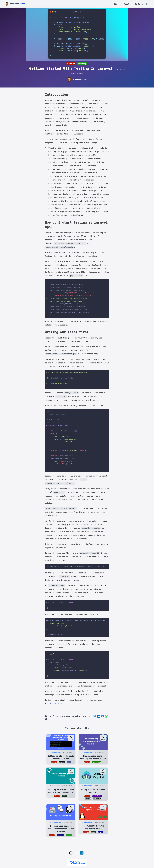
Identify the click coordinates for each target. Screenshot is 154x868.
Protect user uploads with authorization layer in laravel (61, 829)
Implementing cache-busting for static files (93, 757)
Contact (139, 4)
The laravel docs (54, 704)
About (127, 4)
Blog (116, 4)
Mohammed (15, 4)
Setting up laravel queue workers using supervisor (61, 791)
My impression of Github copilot (93, 791)
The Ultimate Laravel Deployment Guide (93, 827)
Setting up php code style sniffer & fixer (61, 757)
